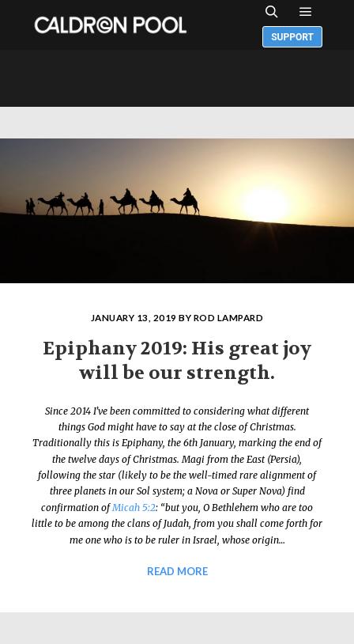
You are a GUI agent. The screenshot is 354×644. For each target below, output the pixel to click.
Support (292, 37)
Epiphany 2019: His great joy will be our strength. (177, 361)
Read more (177, 571)
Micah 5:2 (134, 508)
